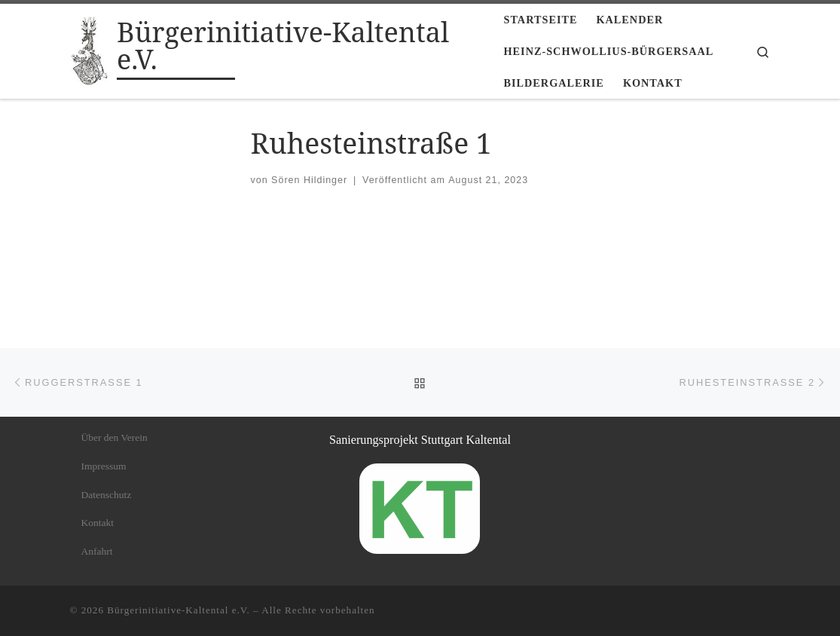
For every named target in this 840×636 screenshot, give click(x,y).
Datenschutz (107, 495)
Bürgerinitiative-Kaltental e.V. (179, 610)
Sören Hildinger (309, 180)
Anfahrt (97, 551)
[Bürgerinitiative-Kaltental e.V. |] (91, 49)
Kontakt (98, 523)
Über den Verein (115, 437)
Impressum (104, 466)
